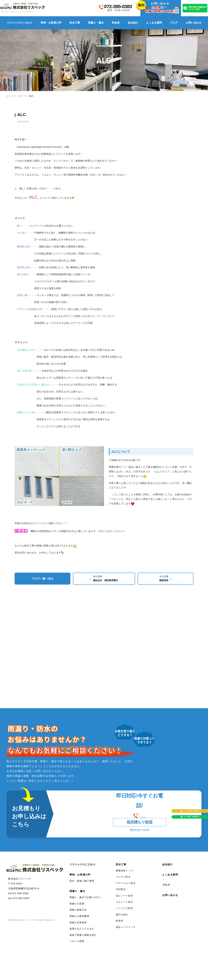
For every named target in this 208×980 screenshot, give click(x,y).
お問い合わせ (194, 23)
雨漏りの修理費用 (79, 921)
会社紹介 (133, 23)
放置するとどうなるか (82, 934)
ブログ (174, 23)
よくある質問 (154, 23)
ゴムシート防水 (124, 907)
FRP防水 (121, 894)
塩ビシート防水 (124, 901)
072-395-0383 (118, 6)
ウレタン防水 (123, 882)
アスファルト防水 (126, 888)
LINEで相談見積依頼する (165, 824)
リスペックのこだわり (19, 23)
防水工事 (75, 23)
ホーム (10, 96)
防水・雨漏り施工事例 (82, 886)
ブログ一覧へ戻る (104, 580)
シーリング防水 (124, 913)
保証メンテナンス (126, 932)
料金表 (116, 23)
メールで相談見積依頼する (166, 811)
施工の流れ (122, 919)
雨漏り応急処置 (78, 927)
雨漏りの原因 (77, 908)
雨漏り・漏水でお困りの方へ (86, 902)
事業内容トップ (124, 875)
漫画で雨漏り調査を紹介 (83, 940)
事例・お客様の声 (51, 23)
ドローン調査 (77, 946)
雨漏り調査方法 (78, 915)
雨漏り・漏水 (96, 23)
